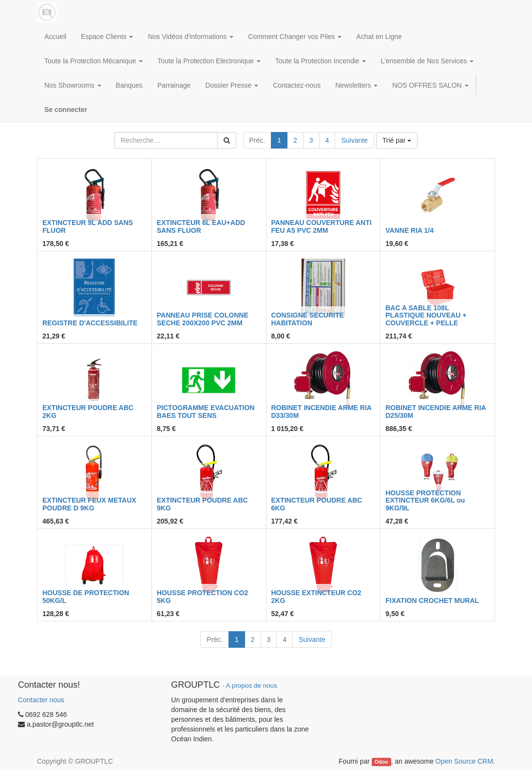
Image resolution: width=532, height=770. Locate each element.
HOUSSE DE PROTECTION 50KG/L (86, 596)
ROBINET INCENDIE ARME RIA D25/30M (436, 411)
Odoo (381, 762)
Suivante (354, 140)
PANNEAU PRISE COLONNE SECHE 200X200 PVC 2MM (203, 319)
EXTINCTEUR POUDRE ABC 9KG (202, 504)
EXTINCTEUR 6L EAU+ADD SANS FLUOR (201, 226)
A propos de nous (252, 685)
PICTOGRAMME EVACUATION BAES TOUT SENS (206, 411)
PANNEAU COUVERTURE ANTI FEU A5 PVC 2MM (322, 226)
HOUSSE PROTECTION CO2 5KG (202, 596)
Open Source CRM (464, 761)
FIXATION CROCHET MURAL (432, 601)
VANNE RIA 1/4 (409, 230)
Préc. (257, 140)
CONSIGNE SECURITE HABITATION (308, 319)
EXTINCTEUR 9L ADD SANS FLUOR (88, 226)
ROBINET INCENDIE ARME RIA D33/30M (322, 411)
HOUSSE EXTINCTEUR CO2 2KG (316, 596)
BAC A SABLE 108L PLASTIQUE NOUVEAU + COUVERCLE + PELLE (426, 315)
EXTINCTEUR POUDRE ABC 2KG (88, 411)
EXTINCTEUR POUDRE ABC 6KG (317, 504)
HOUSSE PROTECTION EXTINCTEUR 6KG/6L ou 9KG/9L (425, 500)
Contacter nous (41, 700)
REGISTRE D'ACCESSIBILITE (90, 323)
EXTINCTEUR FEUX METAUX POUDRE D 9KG (89, 504)
